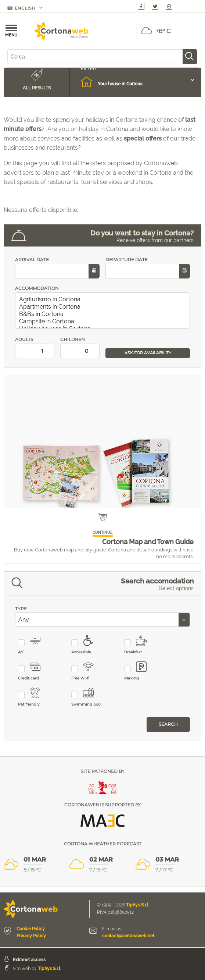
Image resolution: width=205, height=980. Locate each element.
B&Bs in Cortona (104, 314)
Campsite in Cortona (104, 322)
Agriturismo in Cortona (104, 299)
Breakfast (140, 645)
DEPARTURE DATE (148, 268)
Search (168, 724)
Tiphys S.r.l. (138, 905)
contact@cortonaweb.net (128, 936)
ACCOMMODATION (37, 288)
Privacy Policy (31, 936)
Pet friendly (34, 697)
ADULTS (35, 347)
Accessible (87, 645)
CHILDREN (80, 347)
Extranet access (29, 960)
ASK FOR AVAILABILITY (148, 353)
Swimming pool (87, 697)
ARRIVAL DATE (57, 268)
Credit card (34, 671)
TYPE (21, 609)
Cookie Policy (31, 929)
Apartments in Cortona (104, 307)
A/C (34, 645)
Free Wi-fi (87, 671)
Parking (140, 671)
